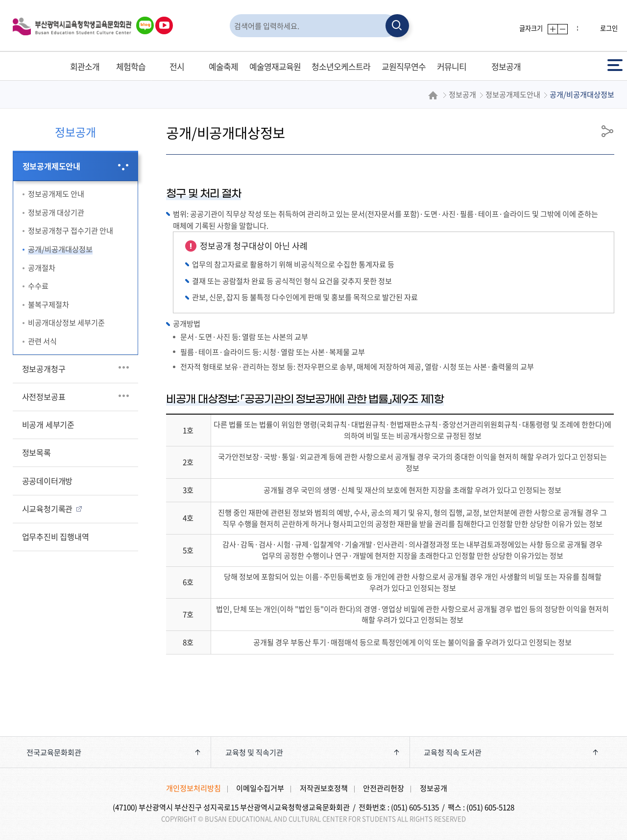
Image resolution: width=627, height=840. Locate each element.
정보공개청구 (44, 369)
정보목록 (36, 452)
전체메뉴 (615, 64)
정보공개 (434, 788)
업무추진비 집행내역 (56, 537)
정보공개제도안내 (51, 166)
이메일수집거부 (260, 788)
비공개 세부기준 (48, 424)
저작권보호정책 (324, 788)
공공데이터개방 (48, 481)
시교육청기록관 (48, 509)
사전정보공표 (44, 397)
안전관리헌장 (384, 788)
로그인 (609, 28)
